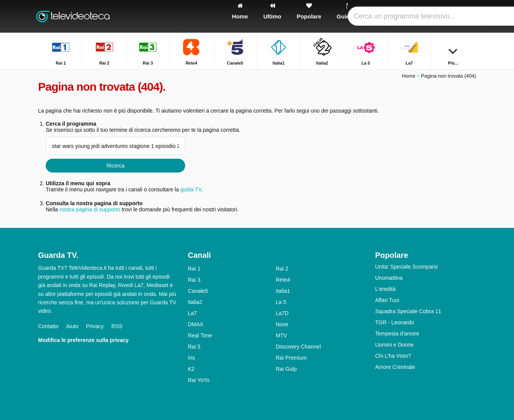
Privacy (95, 326)
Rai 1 (194, 269)
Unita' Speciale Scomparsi (407, 267)
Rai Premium (291, 358)
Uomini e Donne (395, 345)
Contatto (48, 326)
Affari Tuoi (387, 300)
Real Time (200, 335)
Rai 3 (194, 280)
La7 (192, 313)
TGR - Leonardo (395, 322)
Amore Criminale (395, 367)
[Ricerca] (468, 16)
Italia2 (195, 302)
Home (409, 76)
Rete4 (283, 280)
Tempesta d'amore (397, 334)
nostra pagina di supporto (90, 209)
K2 (191, 369)
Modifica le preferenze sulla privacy (83, 340)
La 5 (281, 302)
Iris (192, 358)
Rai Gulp (286, 369)
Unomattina (389, 278)
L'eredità (385, 289)
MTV (282, 335)
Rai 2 (282, 269)
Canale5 (198, 291)
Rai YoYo (199, 380)
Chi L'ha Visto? (393, 356)
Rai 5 (194, 347)
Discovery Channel (298, 347)
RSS (117, 326)
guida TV (191, 189)
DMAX (196, 324)
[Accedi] (442, 16)
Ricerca (115, 166)
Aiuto (72, 326)
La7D (282, 313)
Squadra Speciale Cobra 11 (408, 311)
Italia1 (283, 291)
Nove (282, 324)
